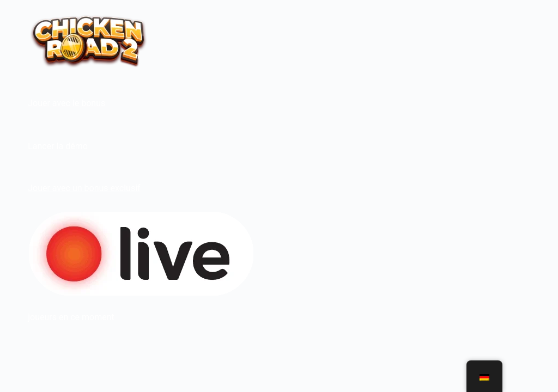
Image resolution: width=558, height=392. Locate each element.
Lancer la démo (58, 146)
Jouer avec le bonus (66, 103)
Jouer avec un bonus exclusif (84, 188)
